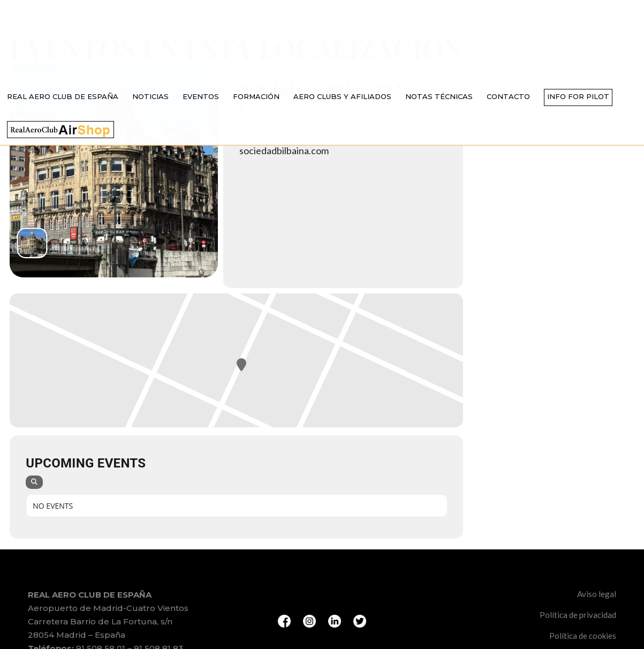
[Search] (34, 482)
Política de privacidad (578, 615)
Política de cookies (583, 636)
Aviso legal (597, 594)
